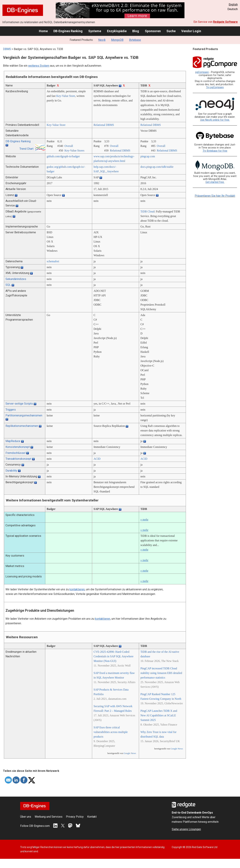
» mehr (144, 520)
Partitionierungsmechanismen (24, 415)
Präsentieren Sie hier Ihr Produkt (215, 196)
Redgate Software (225, 22)
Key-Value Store (66, 96)
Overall (69, 146)
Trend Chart (26, 149)
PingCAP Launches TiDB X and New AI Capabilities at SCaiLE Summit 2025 (159, 715)
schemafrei (53, 261)
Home (43, 31)
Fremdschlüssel (15, 453)
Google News (130, 753)
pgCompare (202, 72)
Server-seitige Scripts (19, 404)
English (233, 5)
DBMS (7, 49)
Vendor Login (191, 31)
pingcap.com (148, 156)
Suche (171, 31)
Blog (136, 31)
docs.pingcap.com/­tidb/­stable (157, 167)
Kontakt (92, 817)
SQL (8, 285)
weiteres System (39, 66)
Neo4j (102, 40)
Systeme (95, 31)
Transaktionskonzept (18, 459)
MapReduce (13, 441)
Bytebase (135, 40)
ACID (97, 459)
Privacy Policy (75, 817)
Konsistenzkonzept (18, 447)
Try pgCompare (215, 87)
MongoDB (117, 40)
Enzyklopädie (117, 31)
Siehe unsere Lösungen (186, 829)
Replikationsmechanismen (22, 426)
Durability (11, 471)
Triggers (11, 410)
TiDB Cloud (147, 211)
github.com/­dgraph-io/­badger (63, 156)
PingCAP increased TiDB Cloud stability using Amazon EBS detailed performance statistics (161, 673)
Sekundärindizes (16, 279)
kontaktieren (77, 589)
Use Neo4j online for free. (215, 120)
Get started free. (215, 182)
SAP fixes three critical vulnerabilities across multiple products (111, 732)
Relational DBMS (104, 125)
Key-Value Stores (74, 150)
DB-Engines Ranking (68, 31)
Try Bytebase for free (215, 151)
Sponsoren (153, 31)
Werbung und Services (49, 817)
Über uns (26, 817)
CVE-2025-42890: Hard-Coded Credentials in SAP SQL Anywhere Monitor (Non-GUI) (113, 656)
